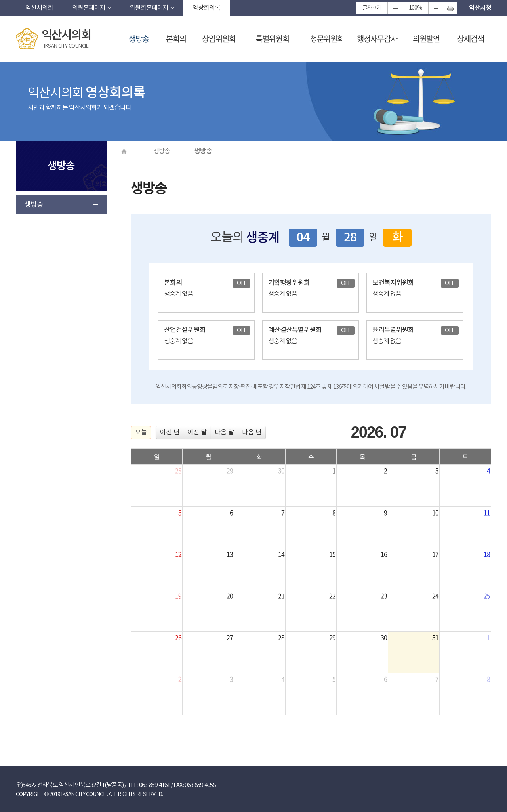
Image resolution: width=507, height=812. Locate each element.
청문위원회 (327, 39)
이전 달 (197, 432)
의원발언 (426, 39)
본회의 (176, 39)
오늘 (141, 432)
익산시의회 (39, 8)
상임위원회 (219, 39)
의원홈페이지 (89, 8)
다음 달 (224, 432)
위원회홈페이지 (149, 8)
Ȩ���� (124, 151)
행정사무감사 (377, 39)
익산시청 (480, 8)
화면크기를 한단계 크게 (436, 8)
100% (416, 8)
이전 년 (170, 432)
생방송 (139, 39)
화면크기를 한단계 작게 (395, 8)
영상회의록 (206, 8)
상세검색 (471, 39)
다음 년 (252, 432)
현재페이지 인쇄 (450, 8)
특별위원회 (272, 39)
